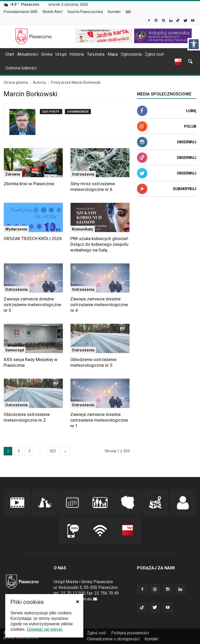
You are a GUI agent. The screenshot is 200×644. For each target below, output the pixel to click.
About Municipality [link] (128, 12)
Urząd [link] (61, 54)
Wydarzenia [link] (16, 229)
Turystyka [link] (96, 54)
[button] (78, 602)
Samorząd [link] (15, 350)
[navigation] (94, 54)
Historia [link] (77, 54)
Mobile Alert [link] (53, 12)
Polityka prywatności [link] (130, 633)
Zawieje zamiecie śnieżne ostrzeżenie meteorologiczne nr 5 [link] (32, 305)
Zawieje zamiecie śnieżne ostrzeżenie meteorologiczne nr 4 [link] (99, 305)
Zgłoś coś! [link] (154, 54)
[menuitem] (23, 12)
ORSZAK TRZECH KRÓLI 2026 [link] (33, 239)
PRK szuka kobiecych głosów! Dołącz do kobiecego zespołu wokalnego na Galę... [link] (99, 244)
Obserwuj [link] (187, 142)
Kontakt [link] (114, 12)
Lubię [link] (191, 111)
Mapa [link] (113, 54)
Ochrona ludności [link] (21, 68)
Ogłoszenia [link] (131, 54)
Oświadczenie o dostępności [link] (113, 639)
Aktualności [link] (28, 54)
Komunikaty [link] (83, 229)
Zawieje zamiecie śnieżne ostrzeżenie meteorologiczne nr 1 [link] (99, 420)
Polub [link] (190, 126)
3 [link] (29, 451)
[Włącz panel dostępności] (194, 44)
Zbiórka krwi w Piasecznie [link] (29, 184)
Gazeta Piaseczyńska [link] (85, 12)
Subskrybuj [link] (185, 189)
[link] (149, 21)
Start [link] (10, 54)
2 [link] (19, 451)
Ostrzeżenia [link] (83, 174)
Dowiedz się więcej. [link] (45, 629)
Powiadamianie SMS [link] (21, 12)
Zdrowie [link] (13, 174)
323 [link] (53, 451)
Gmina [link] (47, 54)
